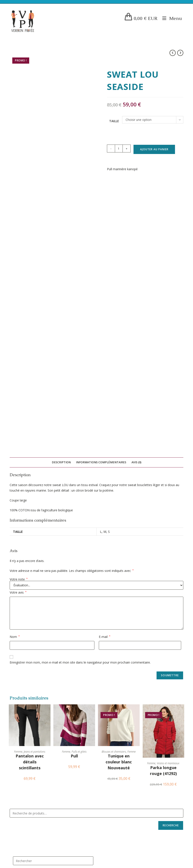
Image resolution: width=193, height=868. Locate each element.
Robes (104, 662)
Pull (74, 485)
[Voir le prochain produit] (180, 53)
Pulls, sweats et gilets (116, 783)
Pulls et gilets (79, 481)
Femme (18, 481)
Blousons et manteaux (116, 816)
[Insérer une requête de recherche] (53, 590)
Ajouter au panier (154, 149)
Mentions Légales (29, 649)
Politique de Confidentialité (35, 655)
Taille (114, 121)
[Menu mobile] (170, 18)
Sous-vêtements (111, 750)
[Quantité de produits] (119, 149)
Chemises (106, 794)
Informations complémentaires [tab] (101, 191)
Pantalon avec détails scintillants (30, 491)
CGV (20, 667)
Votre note (19, 308)
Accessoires (108, 651)
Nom (15, 366)
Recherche (171, 554)
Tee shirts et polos (113, 717)
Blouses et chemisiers (114, 481)
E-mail (105, 366)
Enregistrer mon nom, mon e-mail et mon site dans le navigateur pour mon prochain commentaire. (80, 391)
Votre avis (18, 321)
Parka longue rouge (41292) (163, 500)
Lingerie (105, 673)
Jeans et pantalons (34, 481)
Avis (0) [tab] (136, 191)
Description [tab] (61, 191)
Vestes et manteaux (168, 492)
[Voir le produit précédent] (173, 53)
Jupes (103, 695)
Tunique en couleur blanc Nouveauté (119, 491)
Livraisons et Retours (31, 661)
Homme (105, 838)
